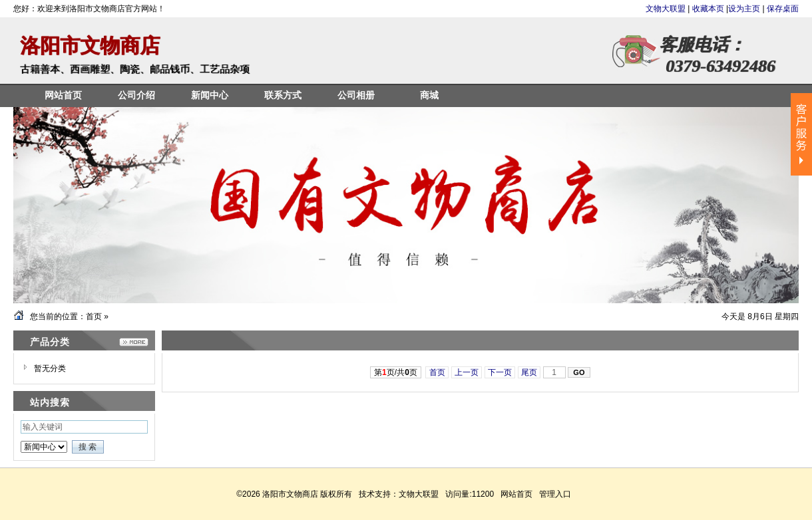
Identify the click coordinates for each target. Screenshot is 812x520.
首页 (94, 317)
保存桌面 (783, 9)
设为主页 (744, 9)
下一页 (500, 372)
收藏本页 (708, 9)
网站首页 (516, 494)
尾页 (529, 372)
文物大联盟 (667, 9)
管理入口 (555, 494)
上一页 (467, 372)
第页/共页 (396, 372)
